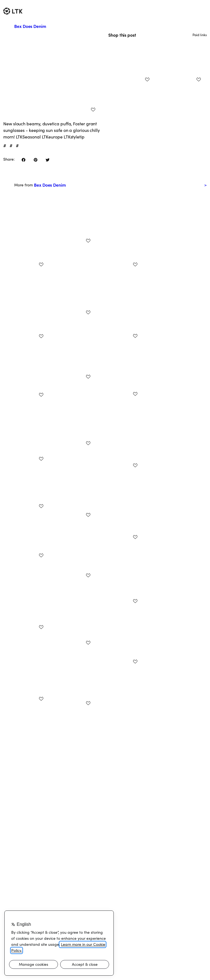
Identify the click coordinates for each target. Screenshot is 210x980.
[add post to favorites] (93, 109)
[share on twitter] (48, 160)
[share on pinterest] (36, 160)
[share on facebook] (24, 160)
